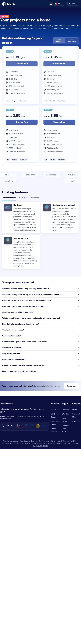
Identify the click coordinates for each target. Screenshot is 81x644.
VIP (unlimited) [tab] (72, 41)
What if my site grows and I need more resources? (25, 342)
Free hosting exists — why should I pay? (20, 371)
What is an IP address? (12, 348)
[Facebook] (8, 426)
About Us (76, 421)
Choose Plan (22, 64)
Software (23, 198)
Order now (71, 386)
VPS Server (54, 416)
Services (35, 198)
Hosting (54, 410)
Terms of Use (76, 416)
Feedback (66, 410)
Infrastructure (9, 198)
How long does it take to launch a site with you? (23, 306)
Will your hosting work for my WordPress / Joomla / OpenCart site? (32, 295)
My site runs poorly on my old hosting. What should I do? (27, 300)
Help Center (65, 420)
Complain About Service (66, 429)
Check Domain (54, 430)
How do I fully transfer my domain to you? (21, 324)
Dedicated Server (55, 423)
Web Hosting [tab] (59, 41)
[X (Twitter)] (3, 426)
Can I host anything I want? (14, 359)
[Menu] (51, 4)
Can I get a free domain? (13, 330)
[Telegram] (12, 426)
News (75, 410)
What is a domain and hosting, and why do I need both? (26, 289)
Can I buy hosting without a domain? (18, 312)
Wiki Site (65, 414)
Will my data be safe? (12, 336)
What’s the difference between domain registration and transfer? (31, 318)
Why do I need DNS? (11, 353)
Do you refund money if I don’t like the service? (23, 365)
